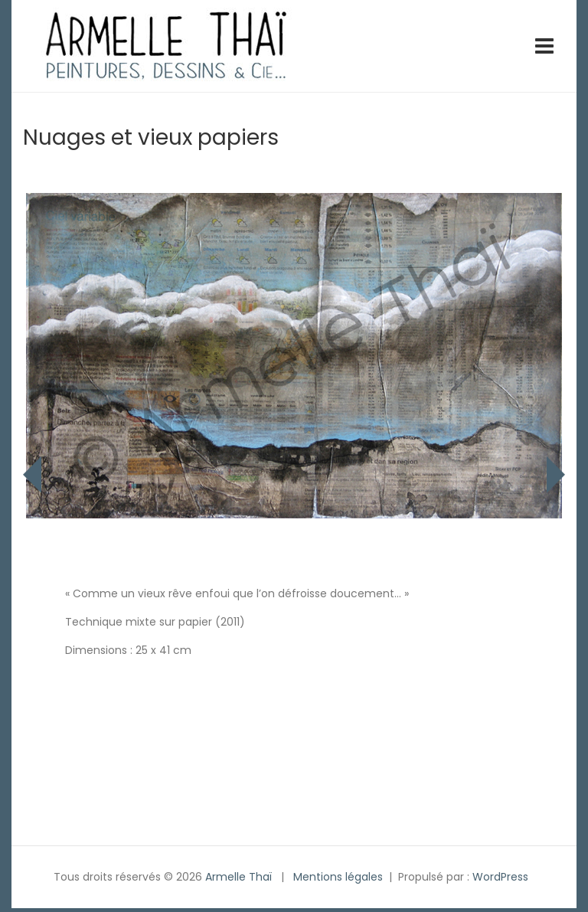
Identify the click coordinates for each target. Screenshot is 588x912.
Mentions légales (338, 877)
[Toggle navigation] (544, 46)
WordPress (500, 877)
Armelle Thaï (238, 877)
